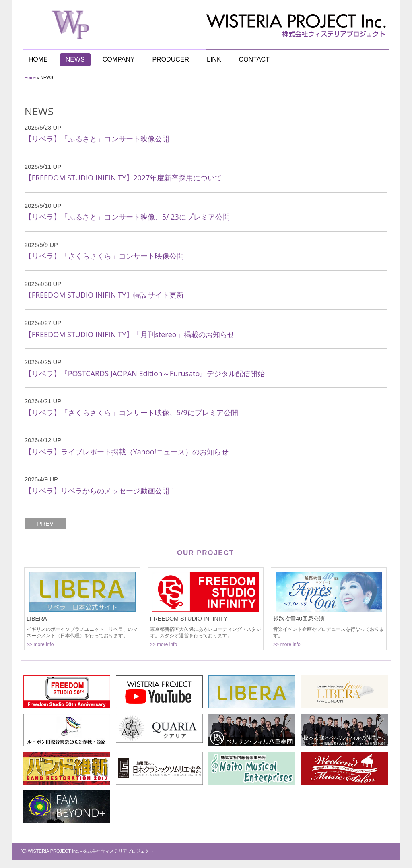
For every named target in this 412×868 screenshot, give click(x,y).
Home (31, 77)
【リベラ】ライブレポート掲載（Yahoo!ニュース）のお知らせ (127, 452)
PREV (46, 523)
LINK (214, 59)
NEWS (76, 59)
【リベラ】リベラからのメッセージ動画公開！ (101, 491)
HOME (39, 59)
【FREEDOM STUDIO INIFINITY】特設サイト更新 (105, 295)
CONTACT (255, 59)
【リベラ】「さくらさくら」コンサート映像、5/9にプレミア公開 (132, 412)
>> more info (40, 644)
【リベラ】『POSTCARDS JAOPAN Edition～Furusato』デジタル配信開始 (145, 373)
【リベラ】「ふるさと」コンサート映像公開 (97, 139)
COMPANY (119, 59)
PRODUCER (171, 59)
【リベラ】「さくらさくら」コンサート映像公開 (105, 256)
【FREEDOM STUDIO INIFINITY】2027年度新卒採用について (124, 178)
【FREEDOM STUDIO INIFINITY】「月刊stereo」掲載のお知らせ (130, 334)
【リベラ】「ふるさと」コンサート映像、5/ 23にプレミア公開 (128, 217)
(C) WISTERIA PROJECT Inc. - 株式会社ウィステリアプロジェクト (88, 851)
